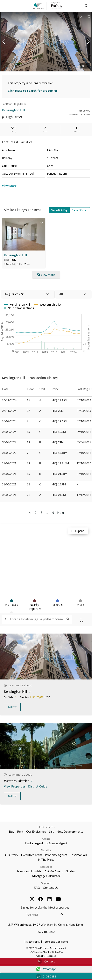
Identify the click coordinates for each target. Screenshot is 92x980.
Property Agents (56, 855)
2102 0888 (46, 976)
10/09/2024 (9, 421)
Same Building (59, 210)
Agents (46, 839)
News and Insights (29, 871)
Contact (46, 961)
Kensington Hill (15, 255)
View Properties (15, 786)
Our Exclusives (36, 831)
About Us (46, 850)
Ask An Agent (53, 871)
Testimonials (78, 855)
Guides (70, 871)
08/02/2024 (9, 432)
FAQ (37, 887)
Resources (46, 867)
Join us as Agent (57, 843)
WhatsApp (46, 969)
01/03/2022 (9, 453)
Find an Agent (34, 843)
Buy (12, 831)
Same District (80, 210)
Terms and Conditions (56, 942)
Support (46, 883)
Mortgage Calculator (46, 876)
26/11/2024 (9, 400)
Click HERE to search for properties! (33, 91)
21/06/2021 (9, 484)
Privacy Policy (32, 942)
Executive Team (32, 855)
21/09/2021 (9, 463)
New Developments (70, 831)
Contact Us (51, 887)
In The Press (46, 859)
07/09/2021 (9, 474)
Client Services (46, 827)
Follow (12, 707)
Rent (20, 831)
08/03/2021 (9, 495)
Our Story (12, 855)
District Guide (38, 786)
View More (9, 186)
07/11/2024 (9, 411)
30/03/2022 (9, 442)
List (51, 831)
